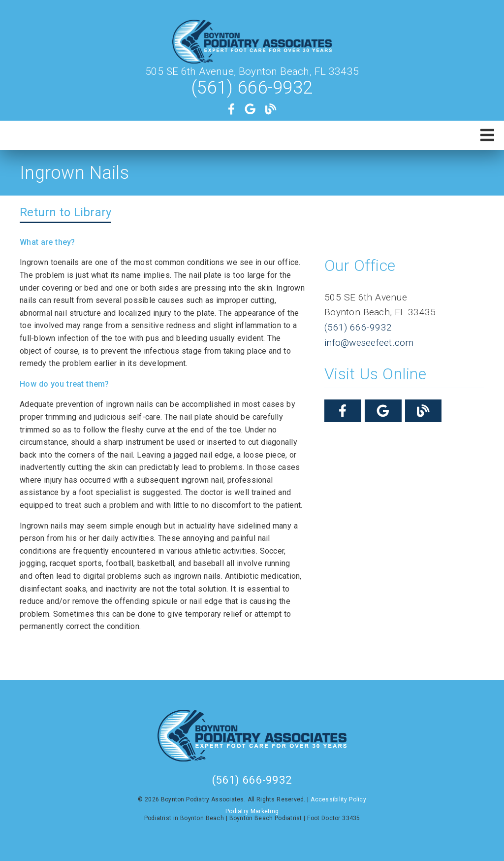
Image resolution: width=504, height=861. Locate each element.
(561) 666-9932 (252, 88)
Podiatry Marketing (252, 811)
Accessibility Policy (338, 799)
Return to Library (65, 212)
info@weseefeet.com (369, 343)
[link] (252, 43)
